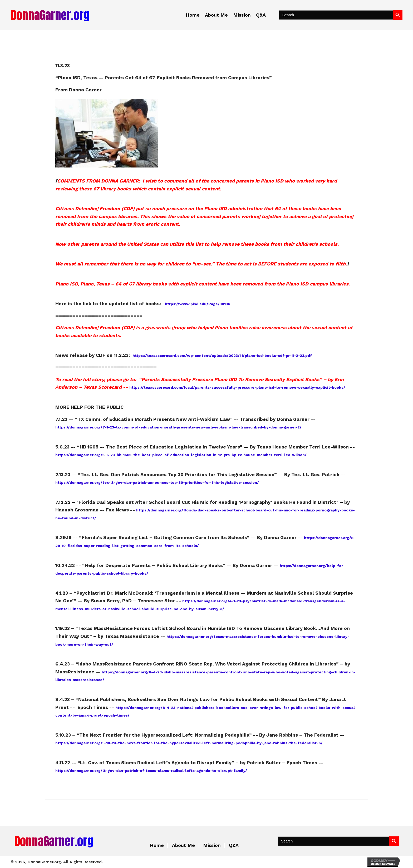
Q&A (234, 845)
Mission (212, 845)
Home (157, 845)
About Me (183, 845)
